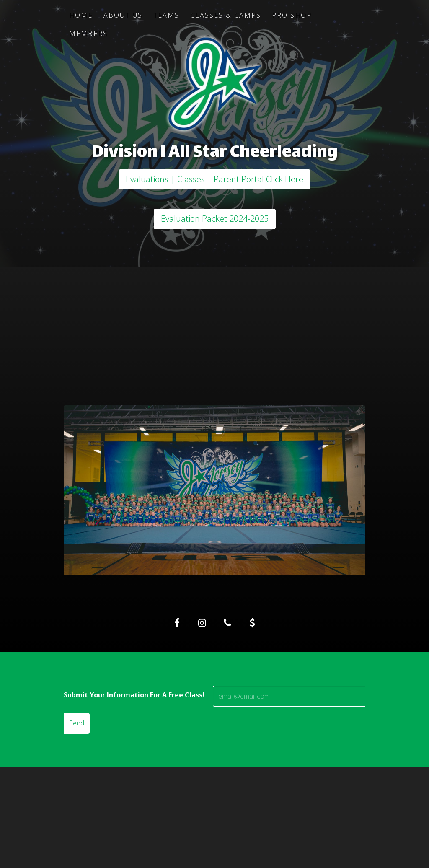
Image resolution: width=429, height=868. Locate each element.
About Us (123, 15)
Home (81, 15)
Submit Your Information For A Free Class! (134, 695)
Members (88, 34)
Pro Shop (292, 15)
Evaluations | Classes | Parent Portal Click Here (214, 179)
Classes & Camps (226, 15)
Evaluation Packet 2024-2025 (215, 219)
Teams (166, 15)
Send (77, 723)
